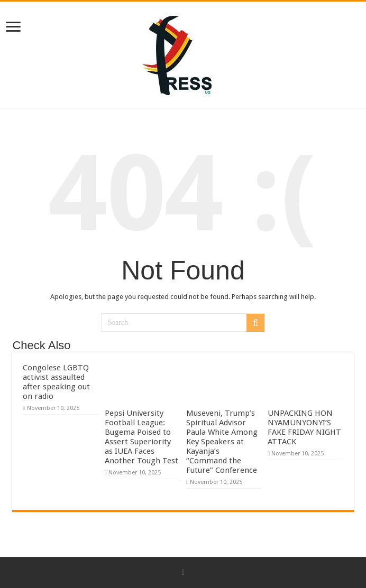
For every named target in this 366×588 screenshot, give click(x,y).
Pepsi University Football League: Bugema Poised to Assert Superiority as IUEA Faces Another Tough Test (141, 437)
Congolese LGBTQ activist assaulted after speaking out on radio (56, 382)
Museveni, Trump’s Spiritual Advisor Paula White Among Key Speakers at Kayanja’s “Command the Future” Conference (222, 442)
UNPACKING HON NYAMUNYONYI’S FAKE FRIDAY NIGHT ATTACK (304, 427)
